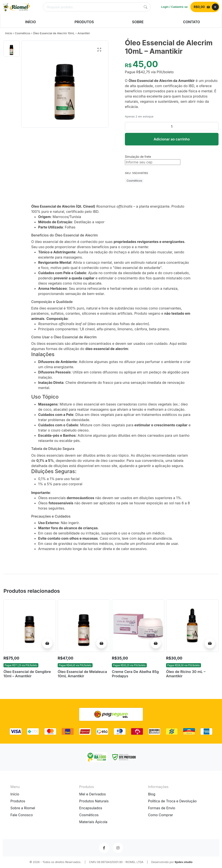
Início (9, 33)
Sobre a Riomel (23, 808)
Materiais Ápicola (93, 822)
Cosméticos (22, 33)
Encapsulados (91, 808)
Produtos (18, 801)
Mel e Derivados (92, 795)
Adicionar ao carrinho (172, 139)
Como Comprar (161, 815)
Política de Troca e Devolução (172, 801)
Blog (152, 795)
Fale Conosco (22, 815)
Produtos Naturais (94, 801)
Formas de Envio (162, 808)
